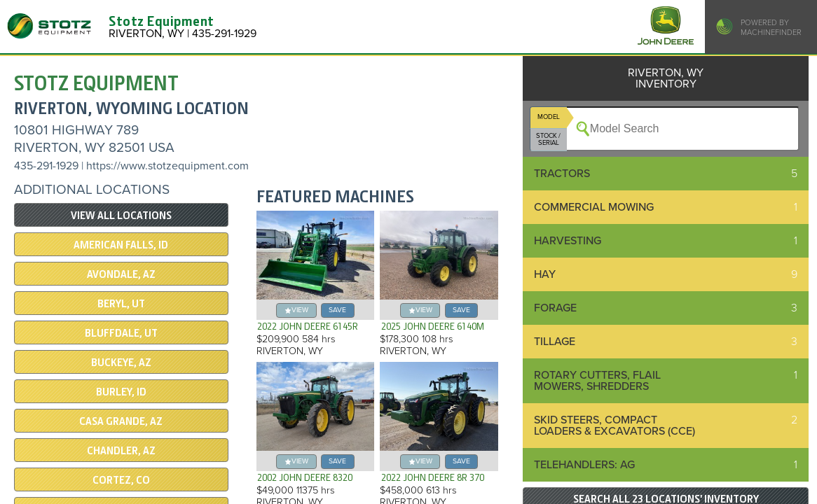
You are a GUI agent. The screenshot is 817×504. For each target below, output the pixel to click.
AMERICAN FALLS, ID (121, 245)
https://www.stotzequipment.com (167, 166)
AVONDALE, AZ (121, 274)
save (337, 310)
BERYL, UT (121, 304)
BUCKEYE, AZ (121, 363)
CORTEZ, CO (121, 480)
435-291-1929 (46, 166)
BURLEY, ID (121, 392)
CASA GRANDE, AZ (121, 421)
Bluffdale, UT (121, 333)
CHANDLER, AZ (121, 451)
